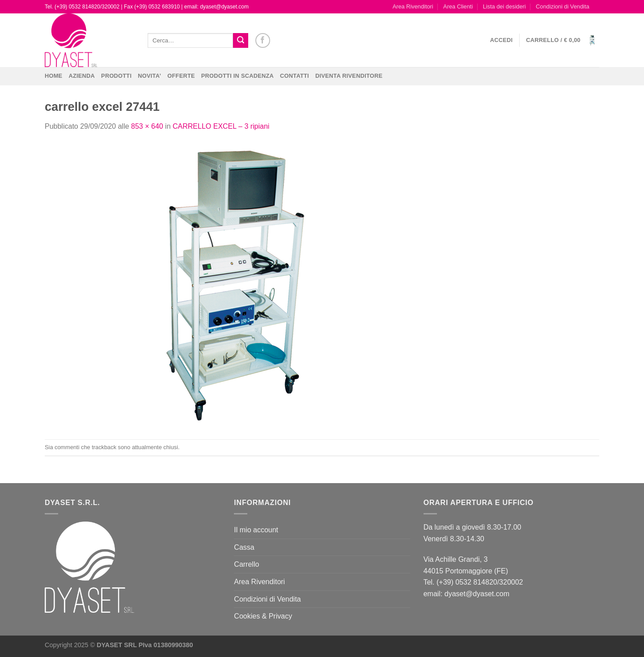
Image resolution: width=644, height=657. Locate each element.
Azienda (82, 76)
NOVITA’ (149, 76)
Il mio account (256, 530)
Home (53, 76)
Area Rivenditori (413, 6)
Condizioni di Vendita (563, 6)
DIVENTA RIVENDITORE (349, 76)
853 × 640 (147, 126)
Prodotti (116, 76)
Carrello (246, 564)
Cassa (244, 547)
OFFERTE (181, 76)
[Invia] (241, 41)
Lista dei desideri (504, 6)
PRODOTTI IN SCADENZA (237, 76)
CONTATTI (294, 76)
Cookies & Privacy (263, 616)
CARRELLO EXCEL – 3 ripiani (221, 126)
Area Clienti (458, 6)
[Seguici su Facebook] (263, 40)
